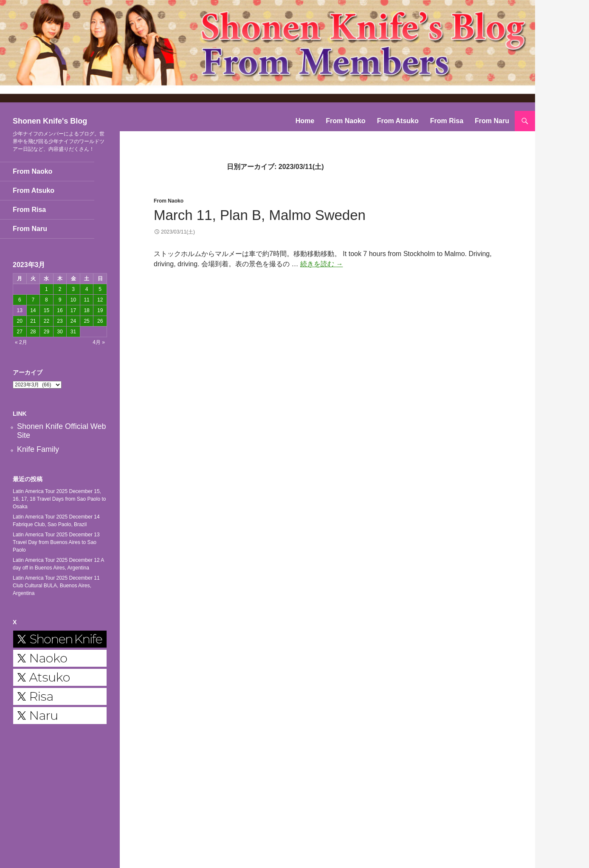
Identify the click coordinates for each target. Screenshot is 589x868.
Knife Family (38, 449)
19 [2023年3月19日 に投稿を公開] (100, 310)
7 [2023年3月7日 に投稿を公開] (33, 300)
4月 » (99, 342)
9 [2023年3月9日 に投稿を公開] (60, 300)
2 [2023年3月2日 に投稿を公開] (60, 289)
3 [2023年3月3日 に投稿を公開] (73, 289)
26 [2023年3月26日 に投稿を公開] (100, 321)
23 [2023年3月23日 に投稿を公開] (60, 321)
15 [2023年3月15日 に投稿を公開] (46, 310)
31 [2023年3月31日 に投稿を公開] (73, 332)
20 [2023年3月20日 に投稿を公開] (20, 321)
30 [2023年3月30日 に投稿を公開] (60, 332)
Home (305, 121)
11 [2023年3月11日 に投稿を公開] (86, 300)
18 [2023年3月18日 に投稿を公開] (86, 310)
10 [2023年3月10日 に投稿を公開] (73, 300)
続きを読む (321, 264)
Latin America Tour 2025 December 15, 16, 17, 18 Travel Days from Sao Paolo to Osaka (59, 499)
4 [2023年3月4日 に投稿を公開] (87, 289)
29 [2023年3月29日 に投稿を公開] (46, 332)
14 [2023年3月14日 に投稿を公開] (33, 310)
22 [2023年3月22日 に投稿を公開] (46, 321)
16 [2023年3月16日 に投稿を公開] (60, 310)
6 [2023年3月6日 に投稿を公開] (20, 300)
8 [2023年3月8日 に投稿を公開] (46, 300)
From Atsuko (398, 121)
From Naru (492, 121)
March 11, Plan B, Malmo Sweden (260, 215)
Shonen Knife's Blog (50, 121)
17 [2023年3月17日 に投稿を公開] (73, 310)
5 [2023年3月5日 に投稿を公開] (100, 289)
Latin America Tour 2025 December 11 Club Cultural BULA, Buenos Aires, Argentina (56, 586)
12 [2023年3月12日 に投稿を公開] (100, 300)
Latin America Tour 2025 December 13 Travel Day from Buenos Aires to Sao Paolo (56, 542)
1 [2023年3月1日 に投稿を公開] (46, 289)
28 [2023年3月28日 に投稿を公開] (33, 332)
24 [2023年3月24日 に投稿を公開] (73, 321)
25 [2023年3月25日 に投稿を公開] (86, 321)
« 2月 (21, 342)
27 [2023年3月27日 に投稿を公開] (20, 332)
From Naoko (345, 121)
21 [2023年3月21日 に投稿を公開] (33, 321)
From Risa (447, 121)
